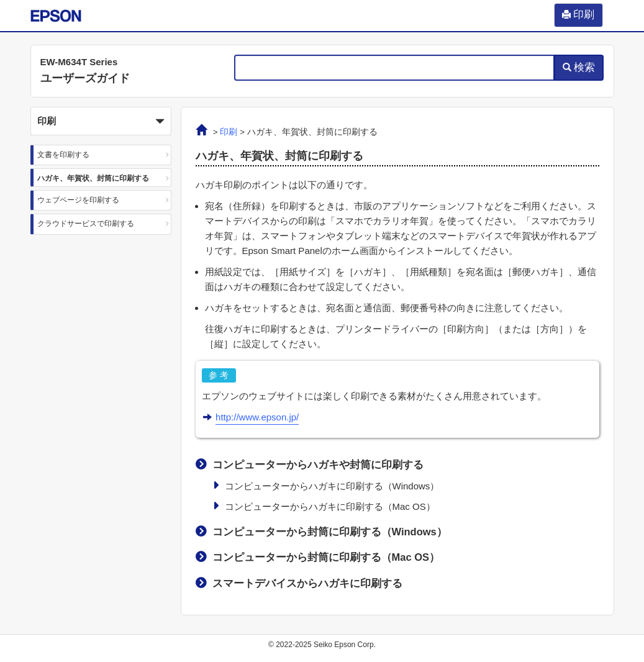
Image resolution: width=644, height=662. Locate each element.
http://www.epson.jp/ (257, 417)
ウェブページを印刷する (78, 200)
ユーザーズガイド (85, 78)
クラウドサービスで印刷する (86, 224)
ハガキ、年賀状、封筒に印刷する (93, 178)
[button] (101, 121)
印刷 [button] (101, 122)
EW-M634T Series (79, 62)
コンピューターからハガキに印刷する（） (332, 486)
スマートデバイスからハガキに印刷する (307, 583)
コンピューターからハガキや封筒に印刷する (318, 465)
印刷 (229, 132)
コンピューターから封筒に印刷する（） (330, 532)
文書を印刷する (63, 155)
